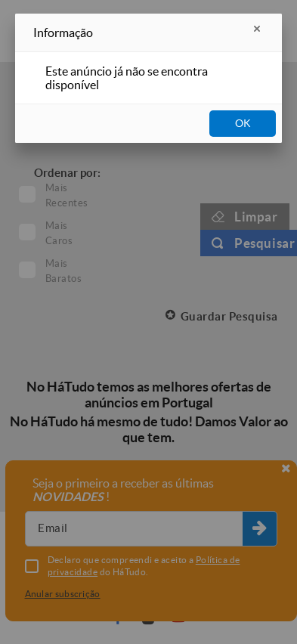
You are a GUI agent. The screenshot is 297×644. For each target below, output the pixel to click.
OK (243, 123)
